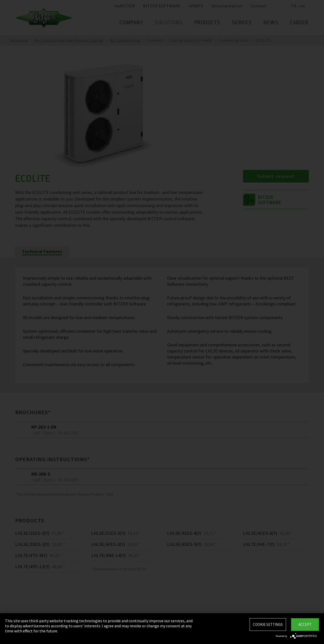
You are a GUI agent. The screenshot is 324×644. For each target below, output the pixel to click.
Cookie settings (268, 624)
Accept (305, 624)
